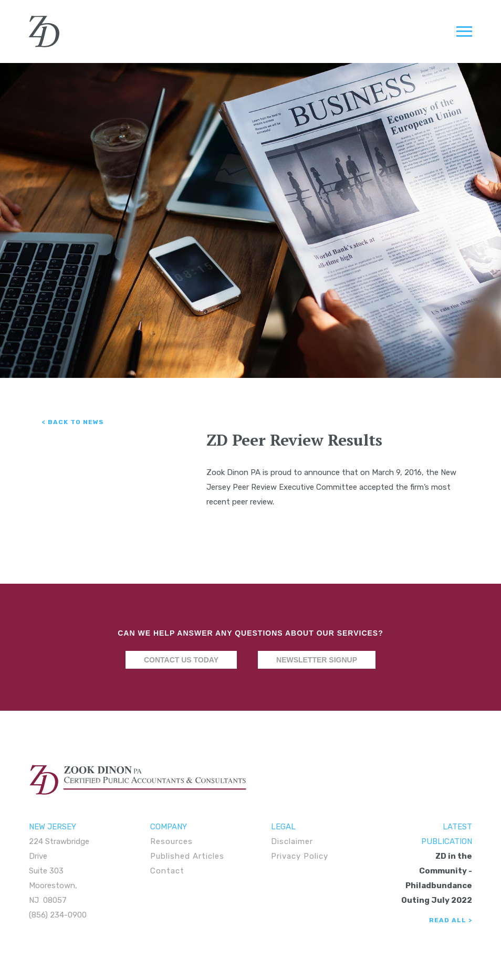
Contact (167, 871)
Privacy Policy (300, 856)
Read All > (451, 920)
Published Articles (187, 856)
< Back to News (73, 422)
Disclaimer (292, 841)
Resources (171, 841)
